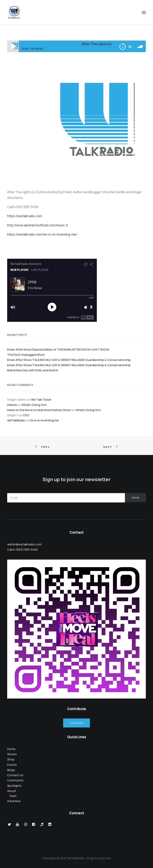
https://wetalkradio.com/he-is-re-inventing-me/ (42, 234)
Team (13, 796)
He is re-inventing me (44, 420)
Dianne (12, 405)
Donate (76, 723)
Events (12, 765)
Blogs (11, 770)
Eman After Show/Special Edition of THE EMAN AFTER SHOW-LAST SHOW (58, 349)
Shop (11, 759)
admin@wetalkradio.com (24, 544)
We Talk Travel (41, 399)
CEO (26, 415)
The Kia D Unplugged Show (26, 355)
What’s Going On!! (34, 405)
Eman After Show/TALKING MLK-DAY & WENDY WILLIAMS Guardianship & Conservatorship (69, 360)
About (12, 791)
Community (15, 780)
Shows (12, 754)
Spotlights (14, 786)
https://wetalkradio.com (25, 216)
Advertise (14, 801)
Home (11, 749)
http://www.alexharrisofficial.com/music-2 (38, 225)
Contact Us (15, 775)
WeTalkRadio (16, 420)
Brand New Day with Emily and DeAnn (33, 370)
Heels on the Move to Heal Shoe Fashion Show (39, 410)
